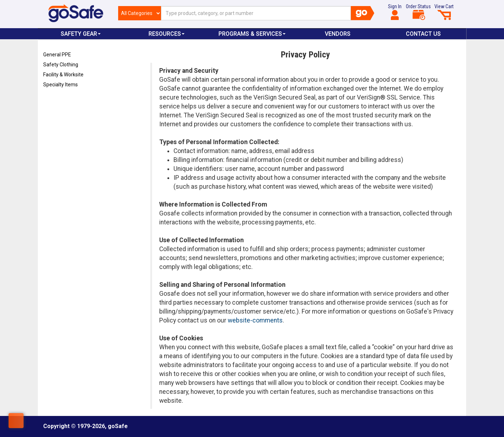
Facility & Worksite (63, 75)
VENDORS (338, 34)
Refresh (57, 101)
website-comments (255, 320)
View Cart (444, 12)
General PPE (57, 55)
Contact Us (423, 34)
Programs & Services (252, 34)
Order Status (418, 12)
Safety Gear (81, 34)
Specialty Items (61, 85)
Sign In (395, 12)
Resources (167, 34)
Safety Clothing (61, 65)
